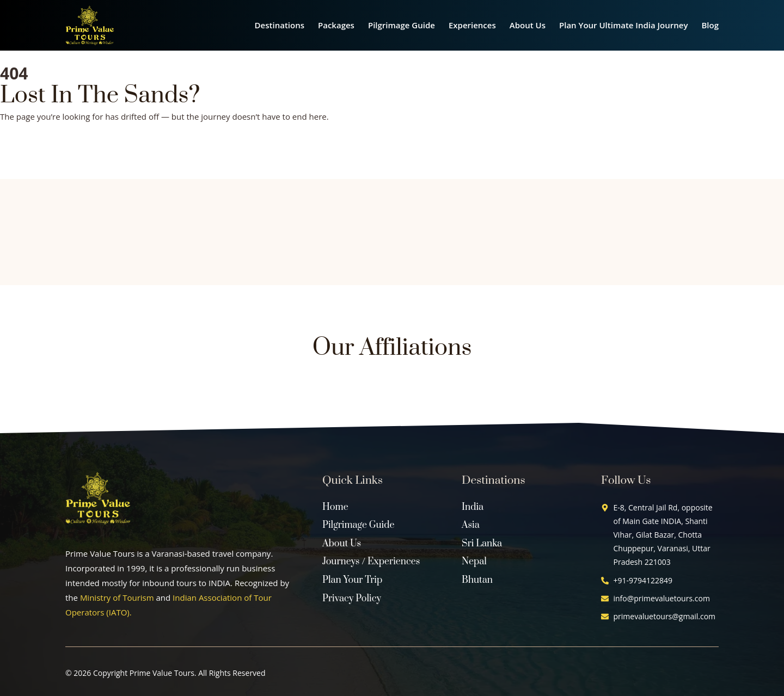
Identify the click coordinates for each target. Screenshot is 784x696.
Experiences (472, 25)
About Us (528, 25)
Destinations (280, 25)
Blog (710, 25)
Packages (336, 25)
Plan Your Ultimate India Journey (623, 25)
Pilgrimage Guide (402, 25)
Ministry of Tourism (117, 598)
